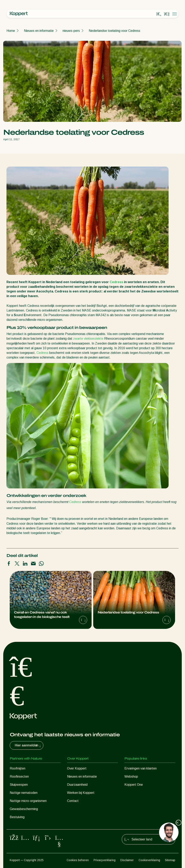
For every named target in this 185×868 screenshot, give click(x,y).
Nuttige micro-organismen (28, 801)
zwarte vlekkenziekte (88, 339)
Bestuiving (17, 817)
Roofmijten (18, 768)
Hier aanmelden (28, 745)
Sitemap (170, 860)
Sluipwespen (19, 785)
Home (11, 31)
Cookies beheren (78, 860)
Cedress (116, 282)
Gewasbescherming (24, 809)
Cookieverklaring (149, 860)
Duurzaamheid (77, 785)
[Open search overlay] (159, 14)
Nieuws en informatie (39, 31)
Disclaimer (127, 860)
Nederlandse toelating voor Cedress (114, 31)
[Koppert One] (167, 14)
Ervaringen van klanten (141, 768)
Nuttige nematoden (24, 793)
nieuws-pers (71, 31)
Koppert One (134, 785)
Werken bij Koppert (81, 793)
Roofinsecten (19, 776)
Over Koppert (77, 768)
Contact (73, 801)
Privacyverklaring (105, 860)
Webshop (131, 776)
